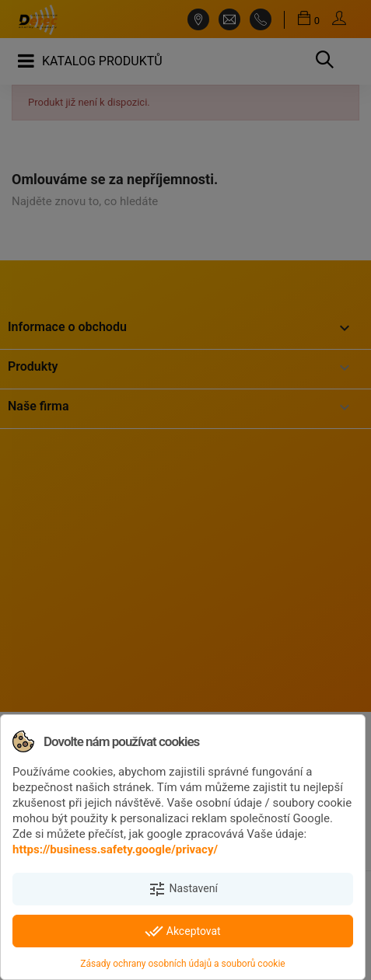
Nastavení (183, 889)
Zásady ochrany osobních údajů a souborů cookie (182, 964)
